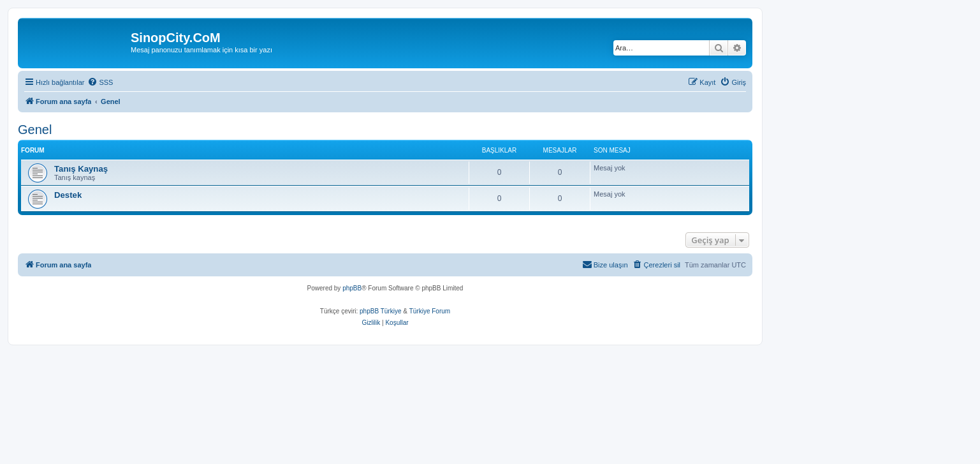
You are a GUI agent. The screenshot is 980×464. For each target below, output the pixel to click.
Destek (68, 195)
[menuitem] (100, 82)
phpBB (352, 288)
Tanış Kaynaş (81, 169)
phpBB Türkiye (380, 311)
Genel (35, 130)
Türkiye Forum (430, 311)
